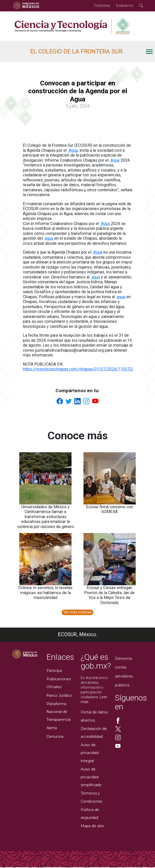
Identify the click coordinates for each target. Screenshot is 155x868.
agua (49, 238)
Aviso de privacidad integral (90, 753)
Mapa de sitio (92, 826)
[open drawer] (91, 52)
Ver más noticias (77, 612)
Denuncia (55, 737)
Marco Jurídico (59, 695)
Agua (73, 150)
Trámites (102, 6)
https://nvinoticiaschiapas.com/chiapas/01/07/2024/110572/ (78, 369)
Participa (54, 671)
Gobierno (125, 6)
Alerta (52, 728)
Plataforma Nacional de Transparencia (58, 712)
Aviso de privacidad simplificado (91, 777)
